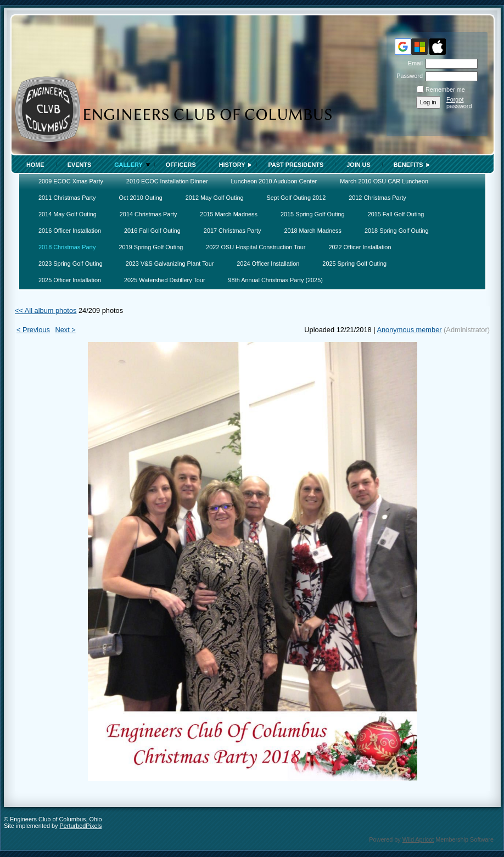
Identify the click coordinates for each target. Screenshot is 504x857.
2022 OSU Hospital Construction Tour (256, 247)
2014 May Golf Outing (68, 214)
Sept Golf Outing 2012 (296, 198)
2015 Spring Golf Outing (313, 214)
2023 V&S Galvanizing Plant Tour (170, 264)
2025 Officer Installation (70, 280)
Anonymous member (409, 330)
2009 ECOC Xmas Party (71, 181)
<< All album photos (46, 310)
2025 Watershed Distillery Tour (164, 280)
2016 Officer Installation (70, 231)
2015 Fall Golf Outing (396, 214)
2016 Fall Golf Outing (152, 231)
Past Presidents (296, 165)
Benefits (408, 165)
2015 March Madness (229, 214)
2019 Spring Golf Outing (151, 247)
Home (35, 165)
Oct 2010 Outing (141, 198)
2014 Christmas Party (149, 214)
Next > (65, 330)
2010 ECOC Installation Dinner (167, 181)
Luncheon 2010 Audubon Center (274, 181)
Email (413, 63)
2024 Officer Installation (268, 264)
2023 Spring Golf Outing (71, 264)
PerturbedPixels (81, 826)
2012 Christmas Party (377, 198)
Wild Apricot (418, 839)
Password (408, 76)
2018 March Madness (313, 231)
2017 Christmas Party (233, 231)
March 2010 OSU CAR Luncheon (384, 181)
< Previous (33, 330)
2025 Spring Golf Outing (354, 264)
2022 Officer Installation (360, 247)
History (232, 165)
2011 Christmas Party (67, 198)
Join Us (359, 165)
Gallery (128, 165)
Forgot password (459, 103)
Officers (181, 165)
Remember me (445, 89)
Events (80, 165)
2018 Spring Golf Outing (397, 231)
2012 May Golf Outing (215, 198)
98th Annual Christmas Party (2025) (276, 280)
